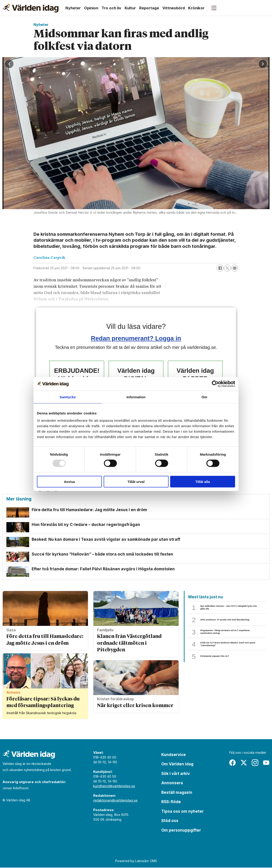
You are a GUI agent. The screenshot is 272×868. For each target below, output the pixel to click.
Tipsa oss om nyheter (182, 812)
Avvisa (69, 481)
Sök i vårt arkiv (176, 774)
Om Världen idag (177, 765)
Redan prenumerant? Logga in (136, 338)
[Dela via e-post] (235, 268)
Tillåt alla (203, 481)
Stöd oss (170, 821)
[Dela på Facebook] (220, 268)
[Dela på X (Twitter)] (227, 268)
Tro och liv (111, 8)
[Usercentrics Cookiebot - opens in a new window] (215, 384)
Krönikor (196, 8)
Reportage (149, 8)
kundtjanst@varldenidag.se (114, 787)
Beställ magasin (177, 793)
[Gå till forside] (31, 8)
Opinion (91, 8)
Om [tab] (204, 397)
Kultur (130, 8)
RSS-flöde (171, 802)
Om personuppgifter (181, 831)
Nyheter (73, 8)
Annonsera (172, 784)
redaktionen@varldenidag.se (115, 801)
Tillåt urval (136, 481)
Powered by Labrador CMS (136, 862)
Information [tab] (136, 397)
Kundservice (174, 755)
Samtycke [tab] (68, 397)
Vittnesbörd (174, 8)
